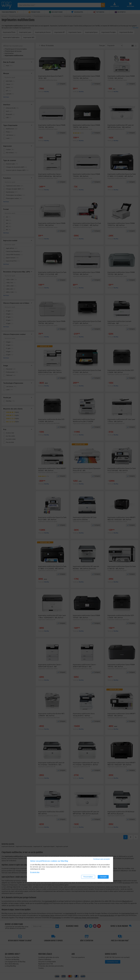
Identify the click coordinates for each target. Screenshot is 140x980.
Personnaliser (88, 877)
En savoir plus (35, 872)
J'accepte (103, 877)
